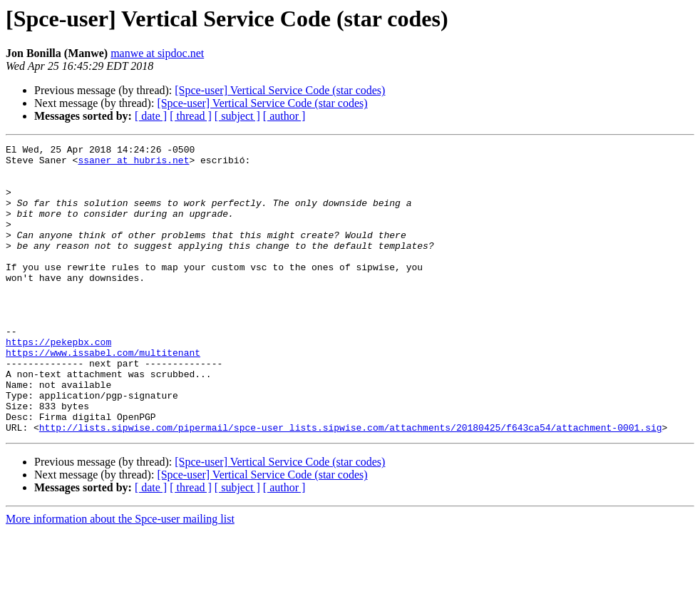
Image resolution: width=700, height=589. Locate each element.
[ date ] (151, 116)
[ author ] (284, 116)
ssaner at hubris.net (133, 164)
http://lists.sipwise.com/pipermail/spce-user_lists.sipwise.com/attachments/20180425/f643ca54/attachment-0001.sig (351, 485)
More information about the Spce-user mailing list (120, 577)
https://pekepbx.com (58, 382)
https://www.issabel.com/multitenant (103, 395)
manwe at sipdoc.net (157, 53)
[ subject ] (237, 116)
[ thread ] (191, 116)
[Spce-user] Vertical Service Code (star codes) (280, 90)
